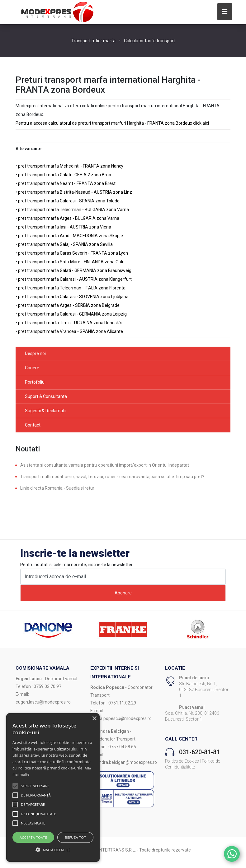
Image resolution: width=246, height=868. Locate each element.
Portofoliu (35, 382)
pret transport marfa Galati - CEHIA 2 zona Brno (65, 175)
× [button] (94, 719)
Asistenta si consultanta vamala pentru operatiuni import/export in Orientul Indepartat (105, 465)
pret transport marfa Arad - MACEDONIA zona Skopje (71, 236)
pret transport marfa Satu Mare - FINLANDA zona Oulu (71, 262)
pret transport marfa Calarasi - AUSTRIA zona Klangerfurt (75, 279)
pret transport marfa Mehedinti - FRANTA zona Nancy (71, 166)
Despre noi (35, 353)
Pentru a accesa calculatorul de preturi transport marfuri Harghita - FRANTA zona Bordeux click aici (112, 123)
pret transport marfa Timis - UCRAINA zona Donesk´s (70, 323)
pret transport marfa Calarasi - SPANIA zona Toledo (69, 201)
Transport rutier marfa (93, 41)
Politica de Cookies (182, 761)
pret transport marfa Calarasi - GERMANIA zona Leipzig (72, 314)
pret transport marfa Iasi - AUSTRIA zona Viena (65, 227)
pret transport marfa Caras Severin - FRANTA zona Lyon (73, 253)
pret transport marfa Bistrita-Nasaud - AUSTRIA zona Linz (75, 192)
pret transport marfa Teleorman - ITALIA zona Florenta (72, 288)
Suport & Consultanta (46, 396)
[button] (15, 786)
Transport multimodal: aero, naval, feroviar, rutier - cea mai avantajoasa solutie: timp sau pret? (112, 477)
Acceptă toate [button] (33, 837)
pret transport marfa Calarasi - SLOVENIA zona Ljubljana (73, 297)
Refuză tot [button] (76, 837)
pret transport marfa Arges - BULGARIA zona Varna (69, 218)
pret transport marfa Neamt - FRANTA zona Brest (67, 183)
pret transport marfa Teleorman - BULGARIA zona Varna (73, 210)
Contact (33, 425)
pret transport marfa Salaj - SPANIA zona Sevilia (65, 244)
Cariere (32, 368)
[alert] (53, 787)
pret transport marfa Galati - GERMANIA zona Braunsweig (75, 270)
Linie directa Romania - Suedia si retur (57, 488)
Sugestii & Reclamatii (46, 411)
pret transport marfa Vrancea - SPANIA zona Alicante (71, 331)
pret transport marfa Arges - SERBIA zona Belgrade (69, 305)
